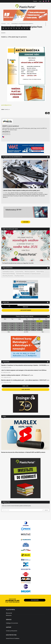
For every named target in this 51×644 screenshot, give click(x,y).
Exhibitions (22, 28)
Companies (9, 28)
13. (12, 326)
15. (27, 326)
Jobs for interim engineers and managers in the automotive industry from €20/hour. (24, 370)
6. (12, 323)
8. (27, 323)
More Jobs (25, 386)
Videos (27, 28)
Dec (9, 332)
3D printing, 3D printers (8, 276)
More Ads (25, 307)
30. (33, 330)
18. (46, 326)
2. (33, 321)
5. (5, 323)
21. (19, 328)
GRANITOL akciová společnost (11, 126)
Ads (11, 28)
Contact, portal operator (12, 631)
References (9, 615)
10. (39, 323)
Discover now (35, 600)
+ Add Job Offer (25, 389)
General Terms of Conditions (13, 638)
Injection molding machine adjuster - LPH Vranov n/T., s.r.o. (17, 375)
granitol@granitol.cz (6, 105)
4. (46, 321)
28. (19, 330)
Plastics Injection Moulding (9, 274)
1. (27, 321)
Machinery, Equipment (30, 272)
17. (39, 326)
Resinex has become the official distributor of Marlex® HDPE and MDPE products (23, 452)
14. (19, 326)
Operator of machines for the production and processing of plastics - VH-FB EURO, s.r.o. (25, 365)
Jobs (30, 28)
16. (33, 326)
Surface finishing (19, 272)
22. (27, 328)
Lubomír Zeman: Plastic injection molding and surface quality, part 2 (21, 190)
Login (40, 1)
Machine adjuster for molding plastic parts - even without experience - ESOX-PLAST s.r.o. (25, 380)
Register (35, 1)
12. (5, 326)
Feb (43, 332)
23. (33, 328)
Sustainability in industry (8, 272)
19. (5, 328)
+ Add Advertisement (25, 310)
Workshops (24, 28)
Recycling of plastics (19, 276)
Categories (6, 28)
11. (46, 323)
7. (19, 323)
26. (5, 330)
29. (27, 330)
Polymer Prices (14, 28)
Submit (45, 510)
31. (39, 330)
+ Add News (25, 222)
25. (46, 328)
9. (33, 323)
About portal (9, 613)
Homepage (3, 24)
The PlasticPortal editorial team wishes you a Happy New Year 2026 (18, 263)
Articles (17, 28)
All (9, 306)
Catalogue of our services (12, 623)
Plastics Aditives (40, 272)
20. (12, 328)
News (19, 28)
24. (39, 328)
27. (12, 330)
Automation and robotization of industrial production (29, 274)
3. (39, 321)
